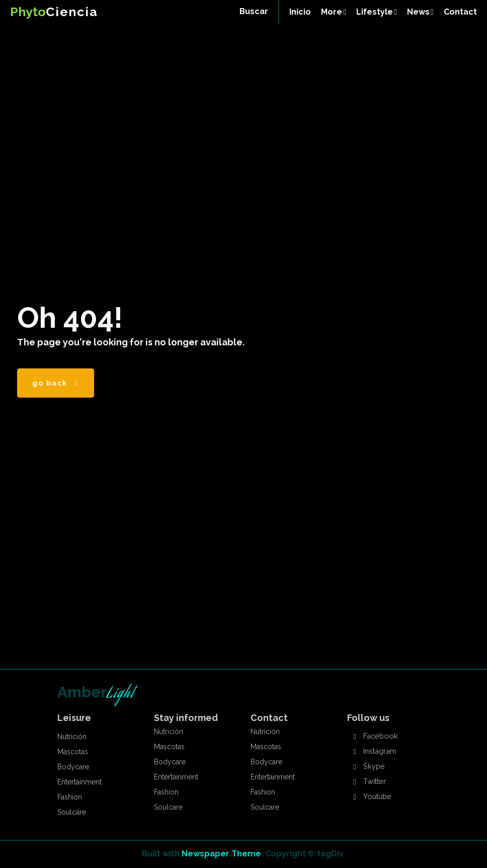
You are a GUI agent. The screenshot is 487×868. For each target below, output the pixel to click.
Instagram (379, 752)
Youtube (377, 797)
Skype (373, 767)
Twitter (374, 782)
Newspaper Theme (221, 854)
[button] (254, 12)
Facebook (379, 737)
